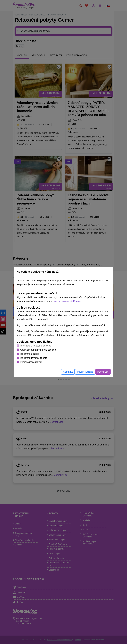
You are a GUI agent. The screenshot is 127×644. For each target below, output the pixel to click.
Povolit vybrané (85, 372)
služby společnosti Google (67, 301)
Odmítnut (68, 372)
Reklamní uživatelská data (34, 358)
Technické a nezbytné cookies (36, 346)
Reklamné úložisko (30, 354)
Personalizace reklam (31, 362)
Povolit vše (103, 372)
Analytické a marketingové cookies (38, 350)
